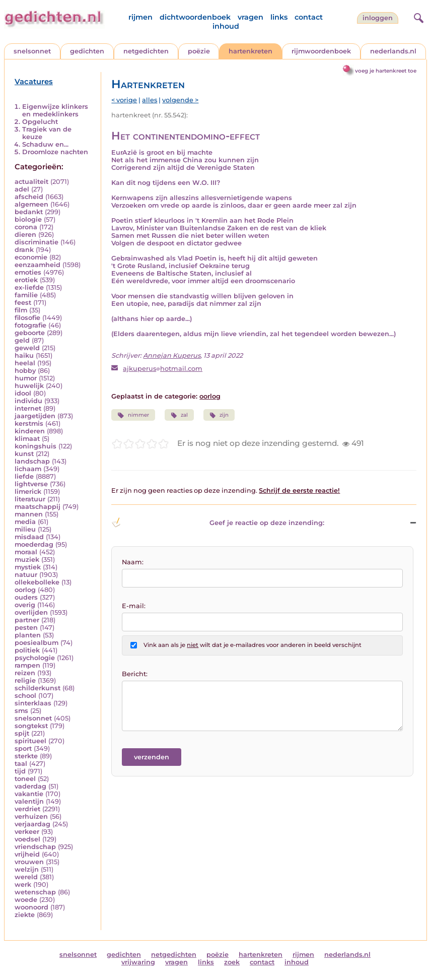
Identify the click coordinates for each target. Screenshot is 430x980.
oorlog (25, 590)
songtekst (31, 726)
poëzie (199, 51)
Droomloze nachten (55, 152)
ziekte (25, 915)
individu (28, 401)
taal (21, 764)
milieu (25, 529)
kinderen (30, 431)
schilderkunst (38, 688)
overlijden (31, 612)
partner (27, 620)
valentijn (29, 801)
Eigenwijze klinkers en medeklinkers (55, 110)
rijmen (140, 17)
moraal (26, 552)
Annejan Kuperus (172, 355)
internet (28, 408)
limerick (28, 492)
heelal (25, 363)
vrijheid (27, 854)
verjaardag (32, 824)
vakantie (29, 794)
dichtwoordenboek (195, 17)
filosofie (27, 318)
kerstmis (29, 423)
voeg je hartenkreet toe (386, 71)
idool (23, 393)
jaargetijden (35, 416)
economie (31, 257)
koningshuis (35, 446)
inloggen (378, 18)
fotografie (30, 325)
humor (26, 378)
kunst (24, 454)
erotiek (26, 280)
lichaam (28, 469)
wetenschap (35, 892)
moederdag (34, 544)
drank (24, 250)
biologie (28, 219)
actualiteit (31, 182)
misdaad (29, 537)
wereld (26, 877)
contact (309, 17)
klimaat (27, 439)
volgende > (180, 100)
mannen (29, 514)
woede (26, 900)
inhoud (226, 26)
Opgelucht (40, 122)
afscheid (29, 197)
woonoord (31, 907)
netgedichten (146, 51)
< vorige (124, 100)
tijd (20, 771)
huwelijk (29, 386)
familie (26, 295)
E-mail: (134, 606)
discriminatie (37, 242)
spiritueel (30, 741)
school (25, 696)
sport (23, 748)
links (279, 17)
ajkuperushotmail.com (163, 369)
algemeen (31, 204)
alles (150, 100)
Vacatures (34, 82)
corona (26, 227)
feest (23, 303)
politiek (27, 650)
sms (21, 711)
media (25, 522)
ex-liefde (29, 287)
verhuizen (31, 816)
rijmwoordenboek (321, 51)
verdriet (27, 809)
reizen (25, 673)
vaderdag (30, 786)
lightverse (31, 484)
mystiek (28, 567)
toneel (25, 779)
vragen (250, 17)
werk (23, 885)
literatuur (30, 499)
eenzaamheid (38, 265)
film (21, 310)
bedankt (29, 212)
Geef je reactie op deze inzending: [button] (218, 522)
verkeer (27, 832)
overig (25, 605)
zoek (232, 962)
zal (179, 415)
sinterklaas (33, 703)
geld (22, 340)
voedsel (27, 839)
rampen (27, 665)
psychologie (35, 658)
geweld (27, 348)
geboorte (30, 333)
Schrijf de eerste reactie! (299, 491)
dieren (25, 235)
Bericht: (135, 674)
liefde (24, 476)
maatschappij (38, 507)
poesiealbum (37, 643)
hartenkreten (250, 51)
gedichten (87, 51)
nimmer (133, 415)
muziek (27, 560)
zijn (219, 415)
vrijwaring (138, 962)
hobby (25, 371)
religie (25, 680)
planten (28, 635)
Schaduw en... (45, 144)
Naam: (133, 562)
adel (22, 189)
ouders (26, 597)
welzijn (27, 869)
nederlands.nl (393, 51)
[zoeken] (417, 17)
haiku (24, 355)
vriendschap (35, 847)
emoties (28, 272)
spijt (22, 733)
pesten (26, 628)
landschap (32, 461)
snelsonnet (32, 51)
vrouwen (29, 862)
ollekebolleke (37, 582)
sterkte (26, 756)
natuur (26, 575)
